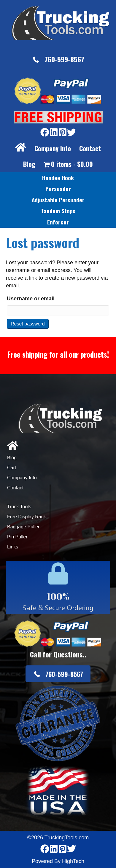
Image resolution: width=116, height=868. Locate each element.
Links (13, 547)
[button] (58, 60)
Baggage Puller (23, 527)
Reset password (28, 324)
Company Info (53, 148)
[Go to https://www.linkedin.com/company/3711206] (54, 133)
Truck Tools (19, 507)
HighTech (73, 861)
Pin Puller (17, 537)
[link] (58, 178)
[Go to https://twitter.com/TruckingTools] (71, 133)
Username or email (31, 299)
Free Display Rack (27, 517)
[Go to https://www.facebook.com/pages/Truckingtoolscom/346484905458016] (45, 133)
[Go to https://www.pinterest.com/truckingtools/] (63, 133)
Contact (90, 148)
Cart (12, 468)
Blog (29, 164)
